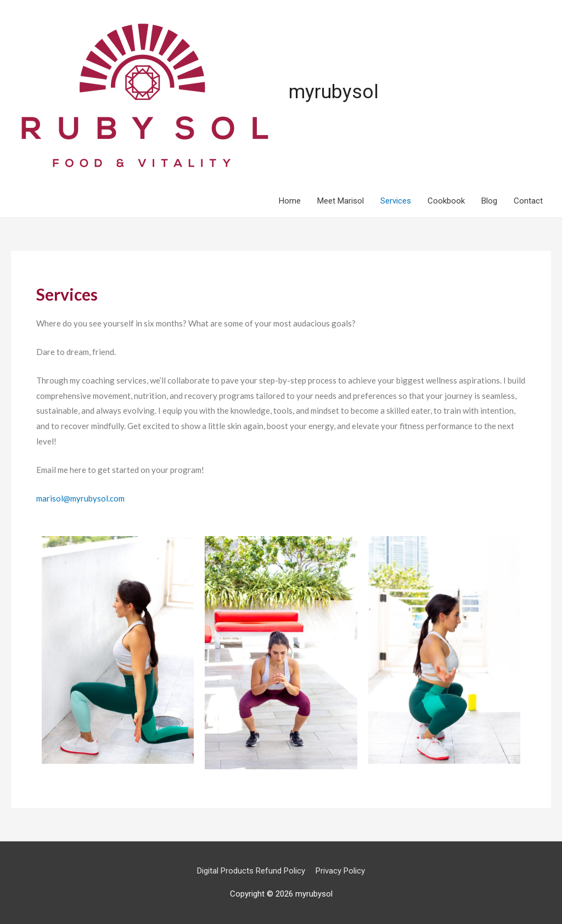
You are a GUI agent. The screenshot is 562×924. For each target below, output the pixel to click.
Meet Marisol (341, 201)
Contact (528, 201)
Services (396, 201)
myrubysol (334, 92)
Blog (489, 201)
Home (290, 201)
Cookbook (446, 201)
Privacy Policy (340, 871)
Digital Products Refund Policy (251, 871)
